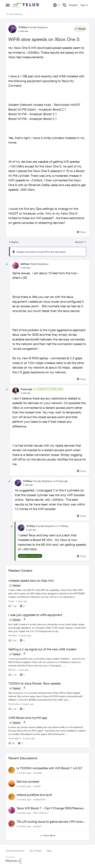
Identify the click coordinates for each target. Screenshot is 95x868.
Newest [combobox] (81, 242)
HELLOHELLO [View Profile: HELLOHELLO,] (41, 813)
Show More (48, 835)
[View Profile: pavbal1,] (12, 824)
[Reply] (81, 232)
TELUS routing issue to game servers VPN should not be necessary (51, 822)
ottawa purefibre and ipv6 (34, 795)
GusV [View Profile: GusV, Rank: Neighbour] (11, 601)
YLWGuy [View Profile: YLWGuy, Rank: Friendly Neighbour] (23, 27)
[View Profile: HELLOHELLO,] (12, 810)
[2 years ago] (24, 635)
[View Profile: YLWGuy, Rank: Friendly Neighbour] (12, 29)
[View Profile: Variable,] (12, 770)
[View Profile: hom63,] (12, 784)
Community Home (15, 851)
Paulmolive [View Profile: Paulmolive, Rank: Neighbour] (14, 704)
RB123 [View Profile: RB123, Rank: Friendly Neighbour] (12, 670)
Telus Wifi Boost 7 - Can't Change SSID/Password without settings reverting (51, 808)
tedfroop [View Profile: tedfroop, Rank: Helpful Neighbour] (25, 264)
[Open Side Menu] (8, 5)
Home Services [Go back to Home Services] (14, 14)
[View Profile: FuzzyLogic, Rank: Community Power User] (16, 391)
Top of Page (36, 851)
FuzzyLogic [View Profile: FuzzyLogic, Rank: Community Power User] (26, 389)
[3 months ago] (24, 773)
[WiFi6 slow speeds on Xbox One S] (26, 268)
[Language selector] (57, 5)
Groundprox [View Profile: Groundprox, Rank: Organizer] (15, 738)
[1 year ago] (21, 601)
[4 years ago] (28, 738)
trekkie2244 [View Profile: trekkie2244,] (39, 799)
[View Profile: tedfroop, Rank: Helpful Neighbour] (16, 266)
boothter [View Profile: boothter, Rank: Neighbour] (13, 635)
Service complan (28, 781)
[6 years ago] (27, 704)
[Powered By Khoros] (48, 860)
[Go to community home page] (26, 5)
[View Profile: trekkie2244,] (12, 797)
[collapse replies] (7, 264)
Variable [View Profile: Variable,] (38, 773)
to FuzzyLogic (61, 481)
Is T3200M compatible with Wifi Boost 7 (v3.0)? (50, 768)
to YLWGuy (63, 526)
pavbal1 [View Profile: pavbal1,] (37, 826)
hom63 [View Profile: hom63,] (37, 786)
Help (49, 851)
